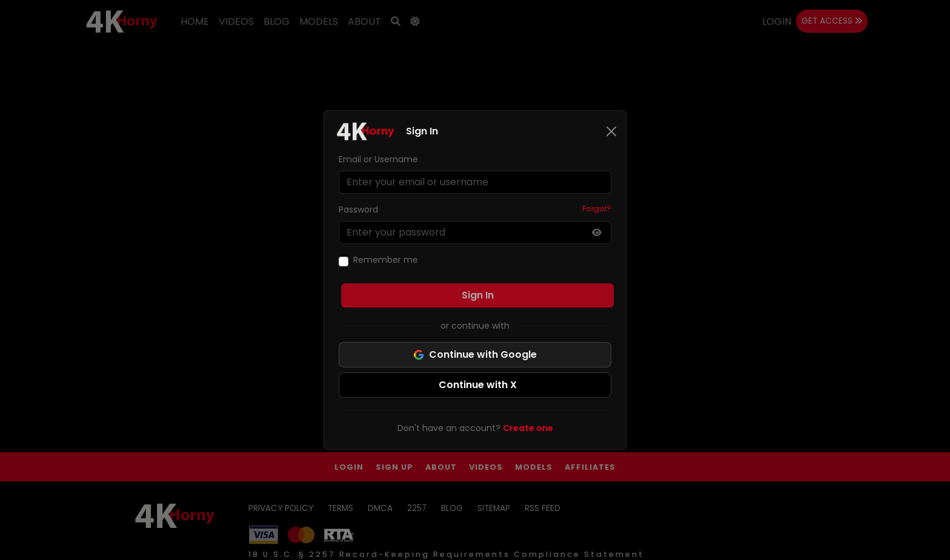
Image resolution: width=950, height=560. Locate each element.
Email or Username (378, 159)
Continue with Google (475, 354)
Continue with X (478, 385)
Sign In (478, 295)
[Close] (611, 131)
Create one (528, 428)
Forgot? (597, 209)
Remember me (386, 260)
